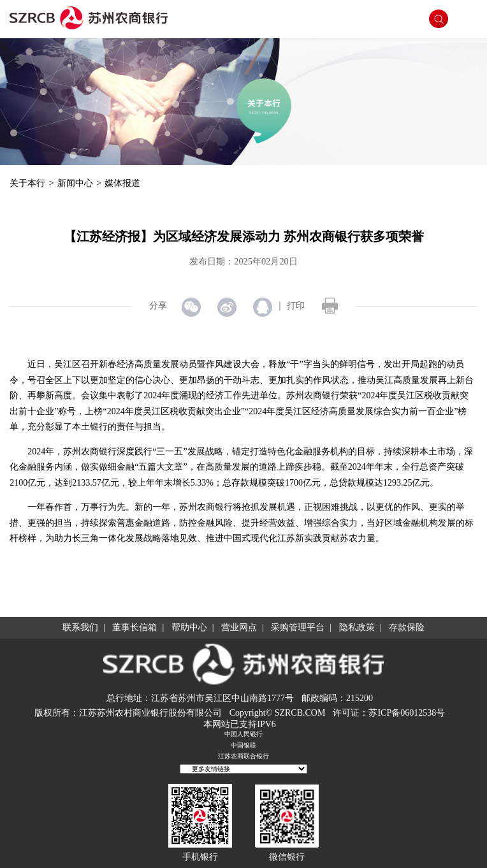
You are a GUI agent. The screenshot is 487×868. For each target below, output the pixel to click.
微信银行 (287, 857)
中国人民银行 (243, 734)
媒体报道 (122, 183)
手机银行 (200, 857)
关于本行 (27, 183)
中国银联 (243, 745)
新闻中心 (75, 183)
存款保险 (407, 627)
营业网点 (239, 627)
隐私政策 (357, 627)
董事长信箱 (134, 627)
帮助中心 (189, 627)
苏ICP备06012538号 (407, 713)
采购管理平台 (298, 627)
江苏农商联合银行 (243, 756)
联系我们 (80, 627)
